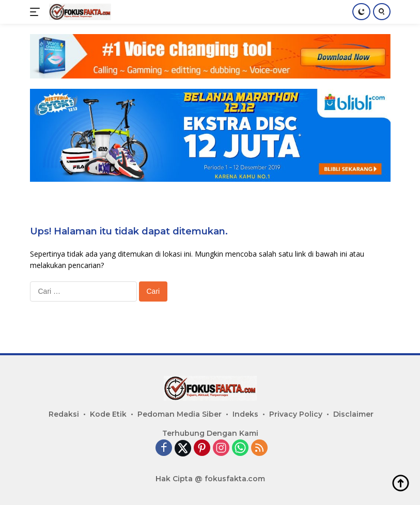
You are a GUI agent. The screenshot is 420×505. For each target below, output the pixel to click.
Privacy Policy (296, 414)
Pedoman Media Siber (180, 414)
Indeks (245, 414)
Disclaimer (353, 414)
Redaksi (64, 414)
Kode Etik (108, 414)
